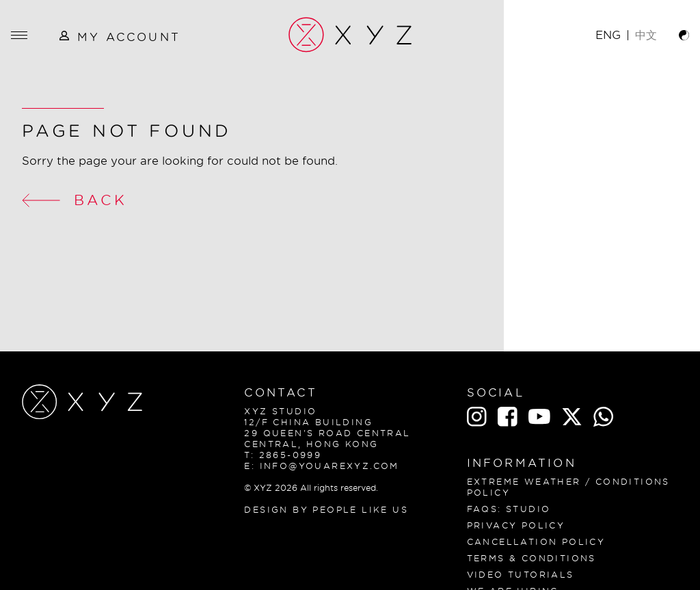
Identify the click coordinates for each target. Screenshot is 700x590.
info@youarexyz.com (329, 466)
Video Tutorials (521, 575)
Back (75, 200)
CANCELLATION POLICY (536, 542)
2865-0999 (291, 455)
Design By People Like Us (326, 510)
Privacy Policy (516, 525)
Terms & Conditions (531, 558)
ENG (608, 35)
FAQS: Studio (509, 509)
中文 (646, 35)
